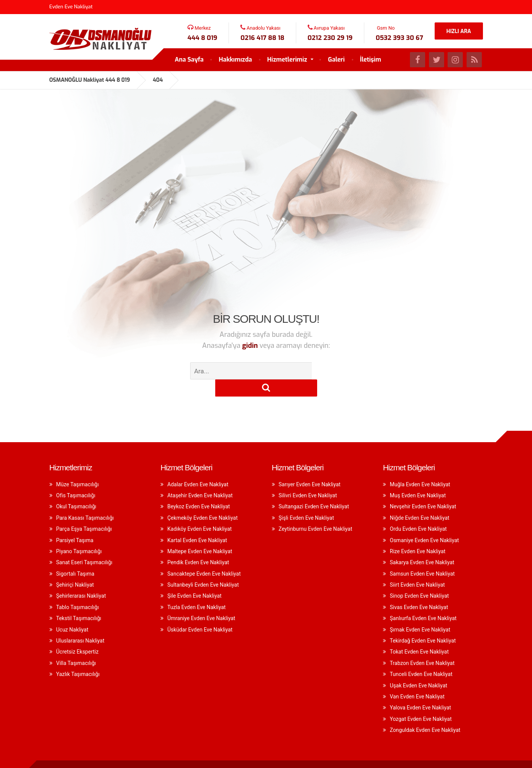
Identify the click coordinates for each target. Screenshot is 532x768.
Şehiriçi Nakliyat (75, 568)
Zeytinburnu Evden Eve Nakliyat (316, 512)
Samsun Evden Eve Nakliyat (422, 557)
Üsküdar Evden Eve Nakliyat (200, 612)
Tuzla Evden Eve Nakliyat (196, 590)
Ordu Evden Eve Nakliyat (418, 512)
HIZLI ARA (459, 31)
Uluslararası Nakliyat (80, 624)
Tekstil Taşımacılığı (79, 601)
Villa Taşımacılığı (76, 646)
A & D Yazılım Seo (456, 756)
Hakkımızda (235, 60)
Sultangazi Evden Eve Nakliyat (314, 489)
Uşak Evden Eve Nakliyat (418, 668)
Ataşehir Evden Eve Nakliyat (200, 478)
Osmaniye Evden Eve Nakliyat (424, 523)
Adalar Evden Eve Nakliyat (198, 467)
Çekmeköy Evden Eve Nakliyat (202, 501)
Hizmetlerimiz (287, 60)
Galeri (336, 60)
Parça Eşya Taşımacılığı (84, 512)
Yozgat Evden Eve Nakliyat (421, 702)
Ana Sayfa (189, 60)
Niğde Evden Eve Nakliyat (420, 501)
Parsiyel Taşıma (75, 523)
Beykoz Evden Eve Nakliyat (199, 489)
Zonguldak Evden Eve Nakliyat (425, 713)
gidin (251, 346)
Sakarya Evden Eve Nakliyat (422, 545)
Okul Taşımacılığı (76, 489)
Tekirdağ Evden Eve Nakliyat (423, 624)
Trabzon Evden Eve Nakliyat (422, 646)
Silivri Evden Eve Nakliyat (308, 478)
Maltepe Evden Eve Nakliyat (200, 534)
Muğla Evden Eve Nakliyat (420, 467)
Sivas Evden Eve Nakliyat (419, 590)
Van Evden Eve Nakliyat (417, 679)
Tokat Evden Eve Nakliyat (419, 635)
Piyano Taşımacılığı (79, 534)
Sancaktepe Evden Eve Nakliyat (204, 557)
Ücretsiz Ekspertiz (78, 635)
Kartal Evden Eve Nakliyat (197, 523)
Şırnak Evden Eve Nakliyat (420, 612)
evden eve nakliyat (174, 756)
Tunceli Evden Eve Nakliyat (421, 657)
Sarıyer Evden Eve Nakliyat (310, 467)
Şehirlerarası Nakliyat (81, 579)
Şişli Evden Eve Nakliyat (306, 501)
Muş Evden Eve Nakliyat (418, 478)
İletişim (371, 60)
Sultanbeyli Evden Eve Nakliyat (203, 568)
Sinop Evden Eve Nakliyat (419, 579)
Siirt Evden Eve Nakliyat (417, 568)
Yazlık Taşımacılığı (78, 657)
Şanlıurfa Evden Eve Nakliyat (423, 601)
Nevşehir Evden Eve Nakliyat (423, 489)
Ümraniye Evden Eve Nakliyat (201, 601)
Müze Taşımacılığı (78, 467)
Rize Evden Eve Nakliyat (418, 534)
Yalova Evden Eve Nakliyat (420, 690)
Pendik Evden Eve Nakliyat (198, 545)
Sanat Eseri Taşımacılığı (84, 545)
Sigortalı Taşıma (75, 557)
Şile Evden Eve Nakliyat (195, 579)
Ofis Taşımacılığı (76, 478)
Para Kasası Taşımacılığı (85, 501)
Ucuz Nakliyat (72, 612)
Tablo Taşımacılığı (78, 590)
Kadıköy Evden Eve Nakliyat (199, 512)
